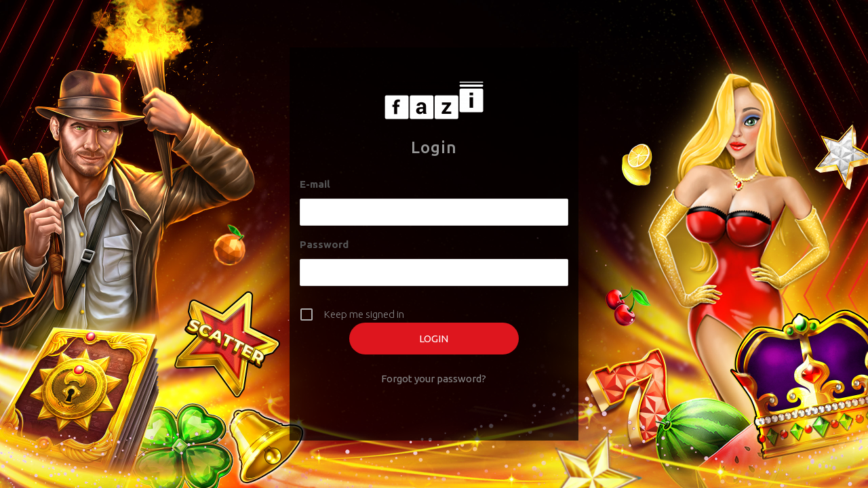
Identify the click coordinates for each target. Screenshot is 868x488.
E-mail (315, 184)
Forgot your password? (434, 379)
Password (324, 244)
